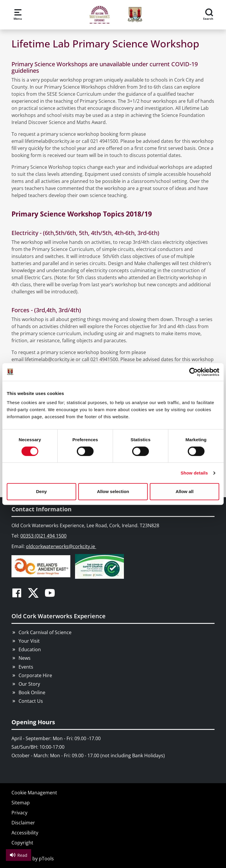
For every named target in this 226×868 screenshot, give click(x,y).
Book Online (32, 692)
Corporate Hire (35, 675)
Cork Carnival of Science (45, 632)
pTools (46, 859)
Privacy (19, 813)
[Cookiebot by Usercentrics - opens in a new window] (193, 372)
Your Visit (29, 641)
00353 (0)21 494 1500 (43, 536)
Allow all (185, 491)
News (25, 658)
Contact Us (31, 701)
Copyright (22, 843)
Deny (41, 491)
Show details (194, 473)
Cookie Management (34, 793)
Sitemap (21, 803)
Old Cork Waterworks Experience (59, 616)
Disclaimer (23, 823)
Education (30, 649)
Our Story (29, 684)
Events (26, 667)
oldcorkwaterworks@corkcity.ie (61, 546)
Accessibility (25, 833)
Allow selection (113, 491)
